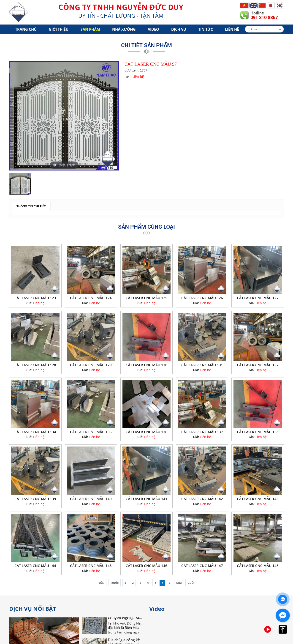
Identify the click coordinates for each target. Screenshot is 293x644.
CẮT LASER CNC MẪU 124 (91, 298)
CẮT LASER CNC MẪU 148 (258, 566)
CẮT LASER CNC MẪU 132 (258, 365)
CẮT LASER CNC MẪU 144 (35, 566)
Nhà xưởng (124, 29)
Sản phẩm (90, 29)
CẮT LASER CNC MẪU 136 (146, 432)
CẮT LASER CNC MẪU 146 (146, 566)
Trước (115, 583)
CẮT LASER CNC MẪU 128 (35, 365)
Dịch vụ (179, 29)
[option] (64, 116)
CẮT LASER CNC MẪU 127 (258, 298)
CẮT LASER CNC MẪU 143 (258, 499)
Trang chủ (26, 29)
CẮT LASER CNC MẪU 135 (91, 432)
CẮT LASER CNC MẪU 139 (35, 499)
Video (153, 29)
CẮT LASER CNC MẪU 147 (202, 566)
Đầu (102, 583)
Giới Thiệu (59, 29)
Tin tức (206, 29)
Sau (179, 583)
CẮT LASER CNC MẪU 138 (258, 432)
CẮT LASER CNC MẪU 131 (202, 365)
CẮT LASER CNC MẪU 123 (35, 298)
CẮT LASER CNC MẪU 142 (202, 499)
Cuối (191, 583)
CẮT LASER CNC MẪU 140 (91, 499)
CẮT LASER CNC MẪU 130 (146, 365)
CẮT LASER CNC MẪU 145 (91, 566)
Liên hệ (232, 29)
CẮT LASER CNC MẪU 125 (146, 298)
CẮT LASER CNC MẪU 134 (35, 432)
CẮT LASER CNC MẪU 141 (146, 499)
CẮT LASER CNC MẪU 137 (202, 432)
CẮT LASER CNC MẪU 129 (91, 365)
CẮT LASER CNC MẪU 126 (202, 298)
